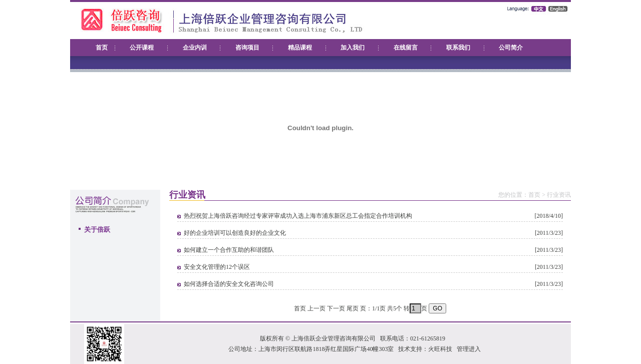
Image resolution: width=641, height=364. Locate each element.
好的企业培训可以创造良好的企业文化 (235, 233)
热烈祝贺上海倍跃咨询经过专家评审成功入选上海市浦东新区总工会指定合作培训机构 (298, 216)
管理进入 (469, 349)
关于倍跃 (97, 230)
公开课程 (142, 48)
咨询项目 (247, 48)
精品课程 (300, 48)
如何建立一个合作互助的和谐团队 (229, 250)
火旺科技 (440, 349)
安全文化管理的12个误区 (217, 267)
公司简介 (511, 48)
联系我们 (458, 48)
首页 (102, 48)
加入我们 (353, 48)
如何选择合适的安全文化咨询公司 (229, 284)
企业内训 (195, 48)
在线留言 (406, 48)
